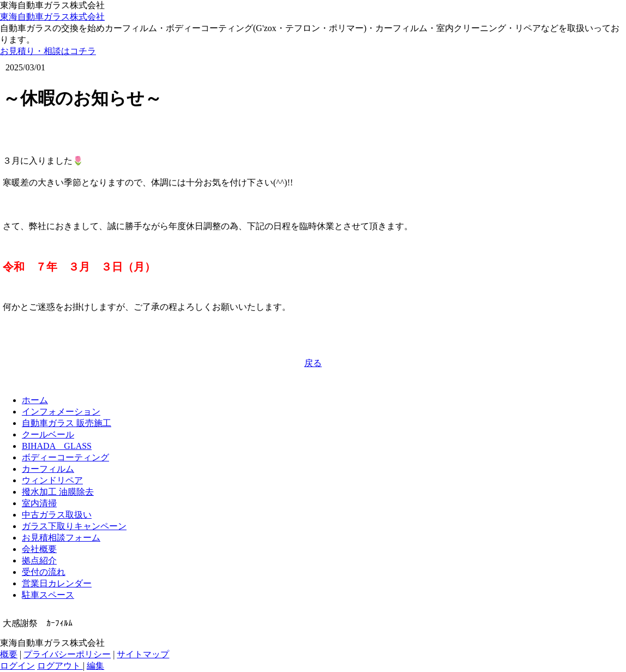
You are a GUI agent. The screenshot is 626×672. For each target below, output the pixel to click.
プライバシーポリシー (67, 654)
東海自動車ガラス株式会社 (52, 17)
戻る (313, 363)
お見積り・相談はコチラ (48, 51)
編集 (95, 666)
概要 (9, 654)
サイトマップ (143, 654)
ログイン (17, 666)
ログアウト (60, 666)
